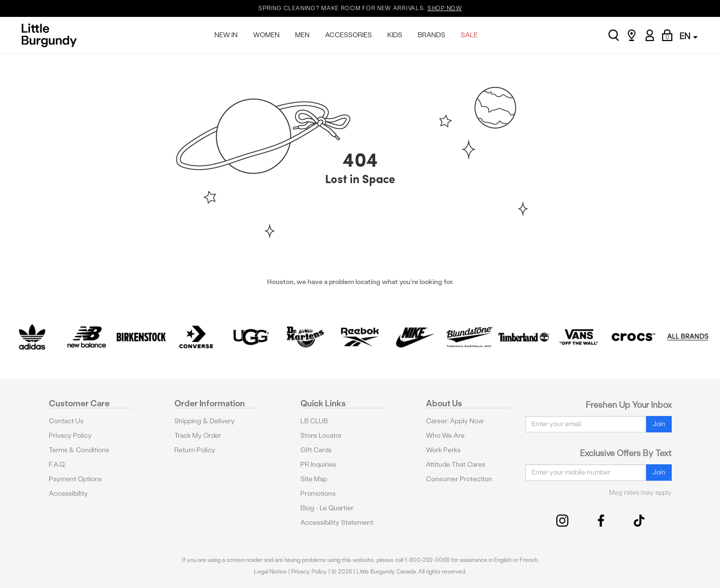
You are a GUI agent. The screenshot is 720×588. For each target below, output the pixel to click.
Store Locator (321, 436)
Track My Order (198, 436)
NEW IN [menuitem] (226, 35)
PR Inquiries (318, 465)
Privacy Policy (70, 436)
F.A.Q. (57, 465)
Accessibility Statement (337, 523)
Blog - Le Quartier (327, 508)
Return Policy (195, 450)
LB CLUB (314, 421)
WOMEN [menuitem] (266, 35)
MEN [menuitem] (302, 35)
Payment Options (75, 479)
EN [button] (689, 36)
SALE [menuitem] (469, 35)
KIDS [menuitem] (395, 35)
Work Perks (443, 450)
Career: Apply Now (455, 421)
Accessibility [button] (68, 494)
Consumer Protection (459, 479)
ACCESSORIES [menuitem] (348, 35)
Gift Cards (316, 450)
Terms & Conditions (79, 450)
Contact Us (66, 421)
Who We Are (445, 436)
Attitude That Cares (456, 465)
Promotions (318, 494)
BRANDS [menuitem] (431, 35)
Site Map (314, 479)
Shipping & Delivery (205, 421)
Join (659, 424)
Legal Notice (270, 572)
